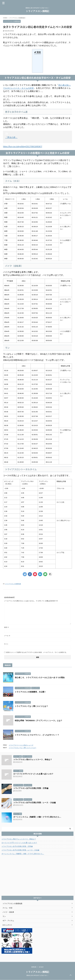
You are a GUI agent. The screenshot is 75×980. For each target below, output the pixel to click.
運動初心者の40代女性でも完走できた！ (37, 975)
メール (7, 636)
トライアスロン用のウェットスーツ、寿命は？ (33, 760)
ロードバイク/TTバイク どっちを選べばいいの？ (33, 774)
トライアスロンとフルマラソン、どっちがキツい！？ (37, 735)
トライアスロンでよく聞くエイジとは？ (31, 706)
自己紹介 (41, 967)
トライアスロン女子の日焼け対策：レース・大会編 (34, 803)
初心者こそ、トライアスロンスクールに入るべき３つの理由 (40, 678)
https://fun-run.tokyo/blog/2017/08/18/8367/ (23, 146)
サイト (6, 644)
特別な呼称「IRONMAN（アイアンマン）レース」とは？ (39, 721)
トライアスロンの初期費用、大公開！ (30, 692)
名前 (6, 627)
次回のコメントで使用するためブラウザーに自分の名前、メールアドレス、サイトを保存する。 (37, 652)
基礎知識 (34, 967)
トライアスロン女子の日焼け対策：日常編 (31, 788)
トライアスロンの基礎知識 (13, 584)
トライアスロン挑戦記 (37, 11)
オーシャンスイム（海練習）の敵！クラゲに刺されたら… (37, 817)
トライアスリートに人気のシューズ (21, 745)
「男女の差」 (11, 137)
